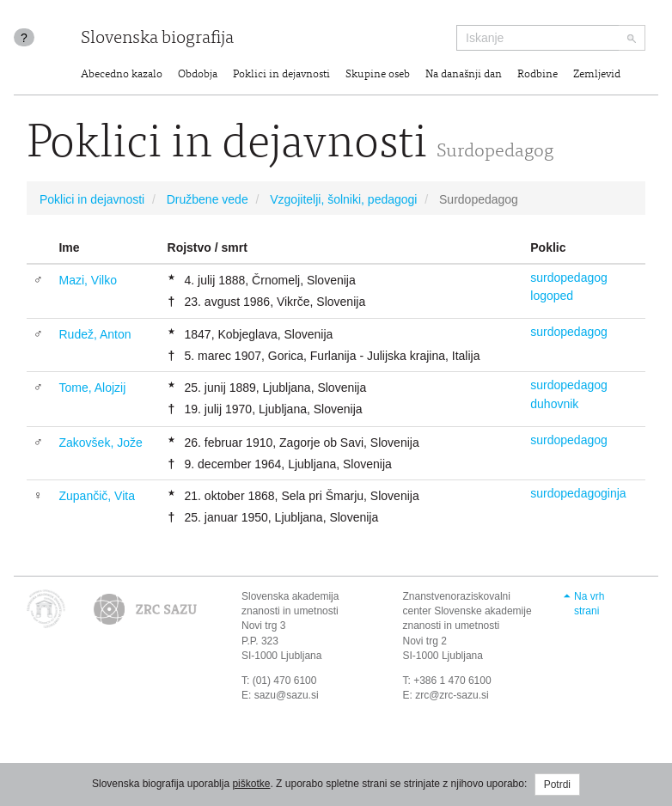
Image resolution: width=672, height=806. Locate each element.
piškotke (251, 784)
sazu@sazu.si (287, 695)
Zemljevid (597, 75)
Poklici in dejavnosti (281, 75)
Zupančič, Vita (96, 496)
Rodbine (538, 75)
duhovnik (554, 404)
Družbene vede (208, 199)
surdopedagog (569, 278)
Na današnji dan (464, 75)
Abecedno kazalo (122, 75)
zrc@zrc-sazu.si (452, 695)
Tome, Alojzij (92, 388)
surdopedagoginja (578, 493)
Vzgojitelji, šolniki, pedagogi (343, 199)
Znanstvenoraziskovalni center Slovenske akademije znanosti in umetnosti (467, 611)
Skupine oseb (378, 75)
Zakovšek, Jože (100, 443)
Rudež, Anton (95, 334)
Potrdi (557, 785)
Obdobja (198, 75)
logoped (552, 296)
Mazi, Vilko (87, 280)
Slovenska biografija (157, 39)
